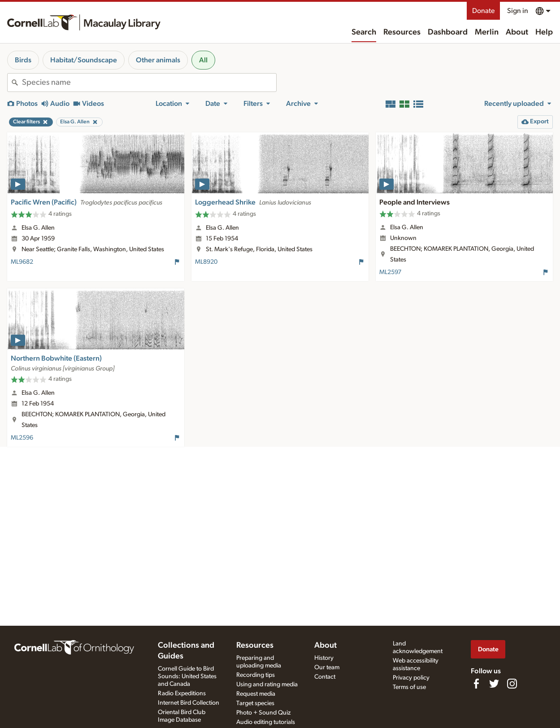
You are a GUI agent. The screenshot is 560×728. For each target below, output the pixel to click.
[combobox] (149, 83)
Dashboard (448, 32)
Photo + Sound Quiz (263, 713)
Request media (256, 694)
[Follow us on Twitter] (494, 684)
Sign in (518, 11)
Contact (325, 677)
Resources (402, 32)
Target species (255, 703)
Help (544, 32)
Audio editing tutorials (266, 722)
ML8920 (206, 262)
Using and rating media (267, 684)
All (203, 60)
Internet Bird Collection (189, 703)
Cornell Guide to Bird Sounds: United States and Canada (187, 676)
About (517, 32)
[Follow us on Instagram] (512, 684)
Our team (327, 667)
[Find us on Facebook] (476, 684)
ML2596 (22, 438)
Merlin (487, 32)
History (324, 658)
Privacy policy (411, 678)
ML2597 (390, 272)
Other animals (158, 60)
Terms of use (409, 687)
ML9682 (22, 262)
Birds (23, 60)
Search (364, 32)
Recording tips (256, 675)
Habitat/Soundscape (84, 60)
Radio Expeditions (182, 693)
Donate (483, 11)
